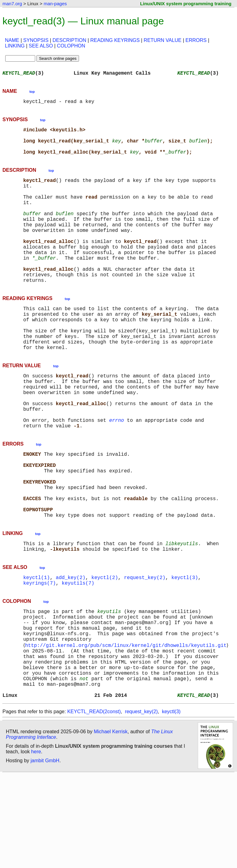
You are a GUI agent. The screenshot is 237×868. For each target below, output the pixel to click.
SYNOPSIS (36, 40)
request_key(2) (145, 650)
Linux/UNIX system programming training (186, 4)
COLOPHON (71, 46)
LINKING (15, 46)
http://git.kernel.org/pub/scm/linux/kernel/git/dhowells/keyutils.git (127, 727)
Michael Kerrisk (111, 825)
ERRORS (196, 40)
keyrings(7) (39, 657)
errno (117, 473)
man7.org (12, 4)
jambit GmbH (45, 854)
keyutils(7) (78, 657)
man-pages (55, 4)
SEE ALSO (41, 46)
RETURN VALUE (163, 40)
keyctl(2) (105, 650)
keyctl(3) (185, 650)
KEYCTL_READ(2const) (94, 805)
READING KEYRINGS (115, 40)
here (36, 845)
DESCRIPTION (69, 40)
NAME (12, 40)
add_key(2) (71, 650)
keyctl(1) (36, 650)
